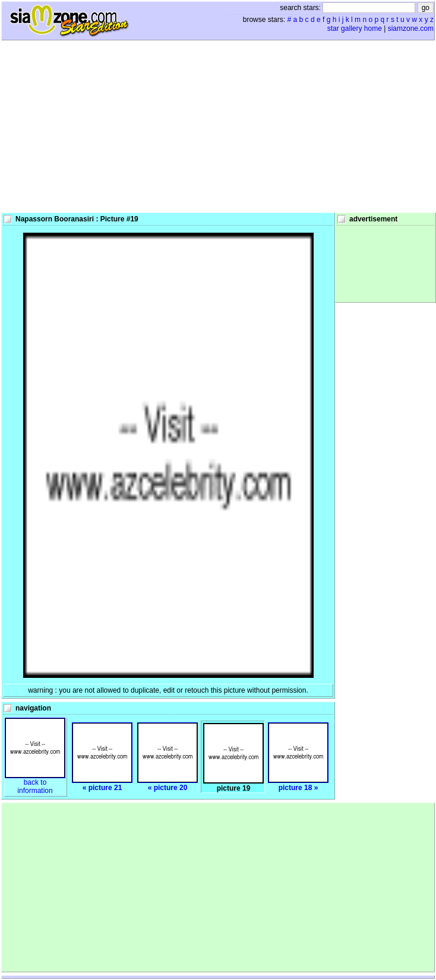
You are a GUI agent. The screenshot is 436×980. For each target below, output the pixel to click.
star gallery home (355, 28)
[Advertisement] (218, 126)
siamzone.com (411, 28)
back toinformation (35, 783)
